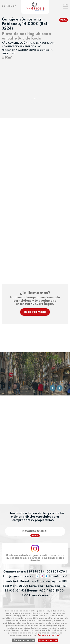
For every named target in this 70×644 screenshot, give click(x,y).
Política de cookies (48, 635)
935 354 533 (35, 572)
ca (9, 6)
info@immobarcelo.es (18, 577)
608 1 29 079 (56, 572)
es (3, 6)
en (15, 6)
